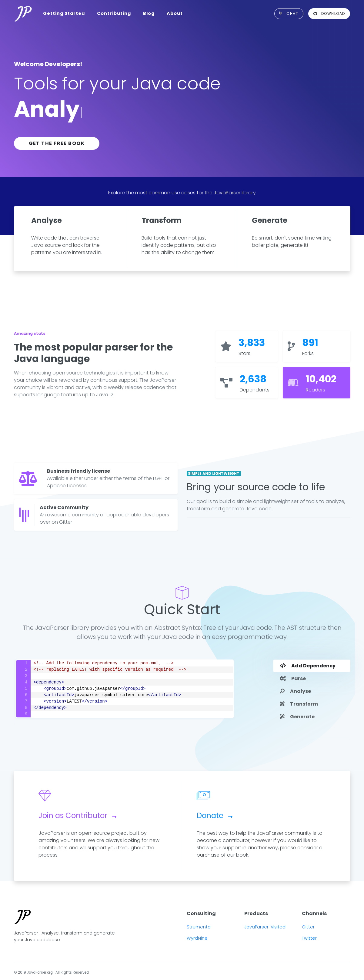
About (175, 13)
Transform (299, 704)
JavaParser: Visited (265, 927)
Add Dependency (308, 666)
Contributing (114, 13)
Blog (149, 13)
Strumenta (199, 927)
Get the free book (57, 143)
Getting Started (64, 13)
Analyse (295, 691)
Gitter (308, 927)
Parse (293, 678)
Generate (297, 717)
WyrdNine (197, 938)
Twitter (309, 938)
